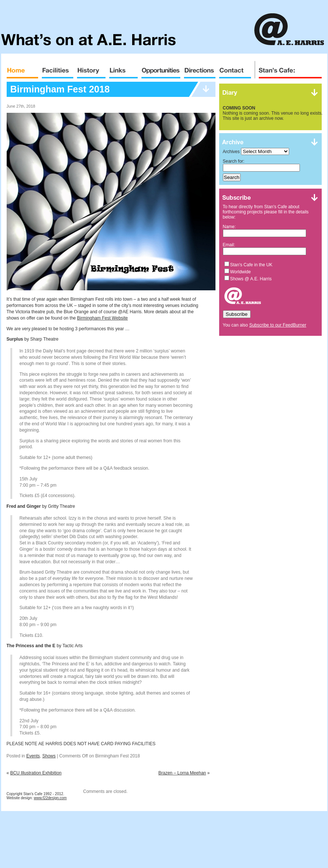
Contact (235, 68)
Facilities (58, 68)
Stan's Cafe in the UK (251, 265)
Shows (49, 756)
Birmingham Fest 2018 (60, 89)
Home (22, 68)
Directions (200, 68)
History (91, 68)
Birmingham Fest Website (102, 318)
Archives (231, 152)
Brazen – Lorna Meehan (182, 773)
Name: (229, 227)
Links (123, 68)
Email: (229, 245)
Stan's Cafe (288, 68)
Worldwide (241, 272)
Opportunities (161, 68)
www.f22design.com (50, 798)
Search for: (234, 161)
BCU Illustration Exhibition (36, 773)
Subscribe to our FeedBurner (278, 325)
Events (33, 756)
